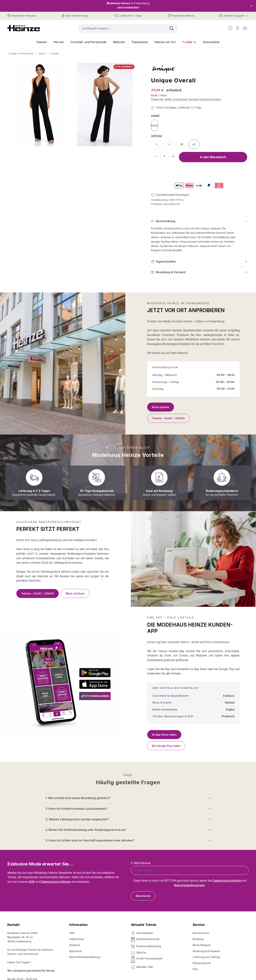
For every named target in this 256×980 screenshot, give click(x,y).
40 (194, 144)
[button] (199, 221)
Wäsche (141, 952)
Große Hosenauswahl (149, 958)
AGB (32, 882)
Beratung (198, 939)
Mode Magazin (202, 945)
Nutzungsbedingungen (189, 885)
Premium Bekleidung (149, 946)
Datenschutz (77, 939)
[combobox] (121, 28)
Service (199, 925)
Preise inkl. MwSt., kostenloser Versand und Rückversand (186, 99)
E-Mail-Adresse (142, 863)
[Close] (252, 6)
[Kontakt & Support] (234, 16)
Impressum (76, 951)
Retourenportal (202, 963)
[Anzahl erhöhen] (173, 156)
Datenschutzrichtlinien (56, 882)
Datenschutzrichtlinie (227, 881)
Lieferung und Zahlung (206, 957)
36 (171, 145)
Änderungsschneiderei (206, 951)
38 (182, 144)
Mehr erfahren (75, 593)
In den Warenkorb (213, 157)
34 (159, 145)
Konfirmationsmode (148, 939)
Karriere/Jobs (201, 933)
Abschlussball (145, 933)
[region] (72, 105)
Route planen (161, 407)
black (155, 125)
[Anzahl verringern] (155, 156)
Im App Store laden (164, 735)
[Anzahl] (164, 156)
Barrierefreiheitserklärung (85, 957)
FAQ (195, 969)
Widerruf (75, 945)
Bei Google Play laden (166, 746)
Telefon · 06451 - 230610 (168, 418)
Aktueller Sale (145, 967)
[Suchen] (172, 28)
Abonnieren (143, 896)
